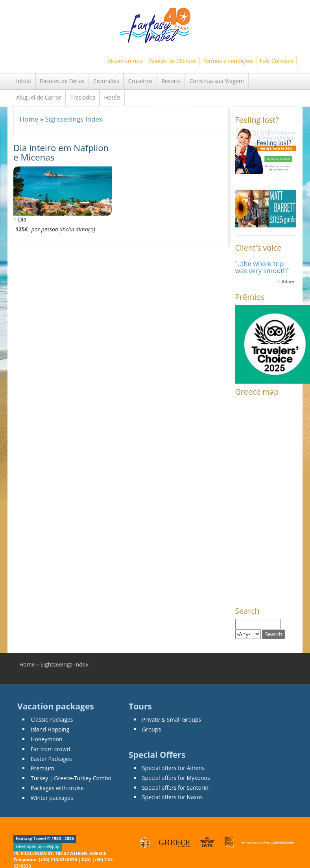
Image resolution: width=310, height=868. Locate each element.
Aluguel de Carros (39, 97)
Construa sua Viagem (217, 81)
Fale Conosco (277, 61)
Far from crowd (50, 749)
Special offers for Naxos (172, 797)
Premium (42, 768)
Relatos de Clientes (172, 61)
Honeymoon (47, 739)
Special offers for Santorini (176, 788)
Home (29, 119)
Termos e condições (228, 61)
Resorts (171, 81)
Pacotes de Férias (62, 81)
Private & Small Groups (172, 719)
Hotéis (113, 97)
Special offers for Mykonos (176, 778)
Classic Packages (52, 719)
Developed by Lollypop (38, 847)
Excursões (106, 81)
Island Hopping (50, 729)
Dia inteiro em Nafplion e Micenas (61, 153)
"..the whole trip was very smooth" (263, 267)
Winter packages (52, 798)
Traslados (83, 97)
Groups (151, 729)
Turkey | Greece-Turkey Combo (71, 778)
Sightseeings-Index (74, 119)
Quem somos (125, 61)
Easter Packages (51, 759)
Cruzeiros (140, 81)
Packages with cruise (57, 788)
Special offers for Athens (173, 768)
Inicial (24, 81)
